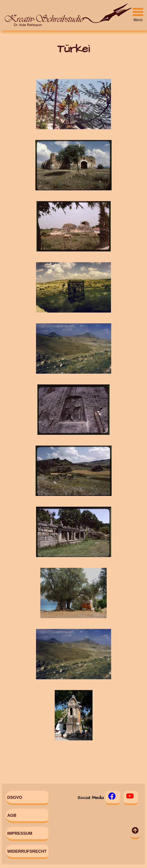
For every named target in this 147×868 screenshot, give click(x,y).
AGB (12, 815)
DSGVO (15, 797)
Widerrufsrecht (27, 851)
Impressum (20, 833)
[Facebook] (113, 798)
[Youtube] (131, 798)
